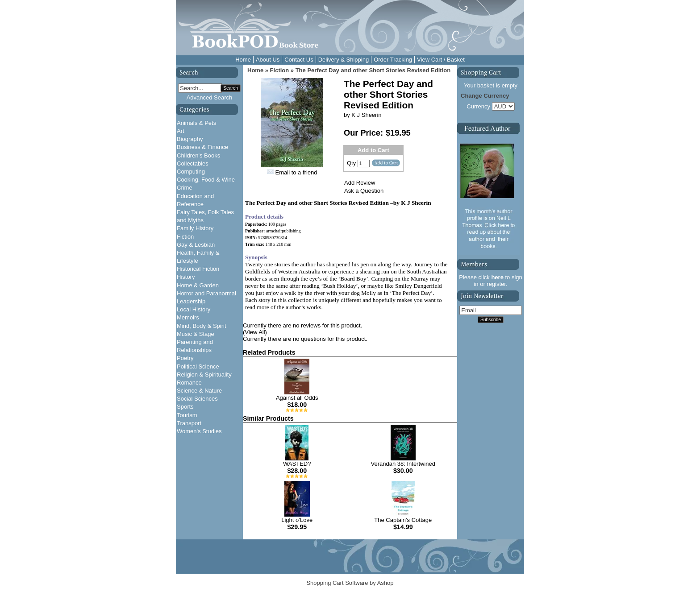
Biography (190, 139)
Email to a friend (296, 172)
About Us (268, 60)
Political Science (198, 366)
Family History (195, 228)
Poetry (185, 358)
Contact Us (299, 60)
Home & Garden (198, 285)
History (186, 277)
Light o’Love (297, 520)
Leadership (191, 301)
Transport (189, 423)
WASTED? (297, 464)
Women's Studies (199, 431)
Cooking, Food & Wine (206, 180)
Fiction (185, 237)
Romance (189, 383)
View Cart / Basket (441, 60)
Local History (194, 309)
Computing (191, 172)
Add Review (360, 183)
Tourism (187, 415)
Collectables (193, 164)
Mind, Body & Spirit (202, 326)
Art (181, 131)
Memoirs (188, 317)
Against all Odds (297, 398)
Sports (185, 407)
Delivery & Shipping (344, 60)
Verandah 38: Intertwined (403, 464)
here (497, 277)
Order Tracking (393, 60)
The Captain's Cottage (403, 520)
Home (243, 60)
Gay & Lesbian (196, 245)
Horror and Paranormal (206, 293)
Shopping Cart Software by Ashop (350, 583)
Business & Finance (202, 147)
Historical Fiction (198, 269)
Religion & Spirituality (204, 375)
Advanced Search (210, 97)
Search (231, 88)
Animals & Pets (196, 123)
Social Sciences (197, 399)
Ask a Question (364, 191)
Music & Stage (196, 334)
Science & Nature (199, 391)
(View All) (255, 332)
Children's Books (198, 155)
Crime (185, 188)
